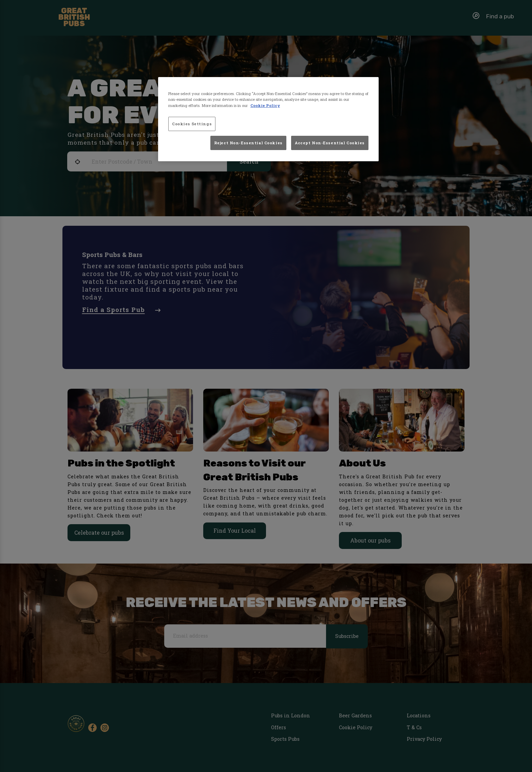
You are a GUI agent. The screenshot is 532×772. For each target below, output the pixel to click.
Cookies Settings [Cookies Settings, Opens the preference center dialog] (192, 124)
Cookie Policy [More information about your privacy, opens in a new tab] (265, 105)
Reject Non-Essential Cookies (248, 143)
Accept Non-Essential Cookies (330, 143)
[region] (268, 119)
